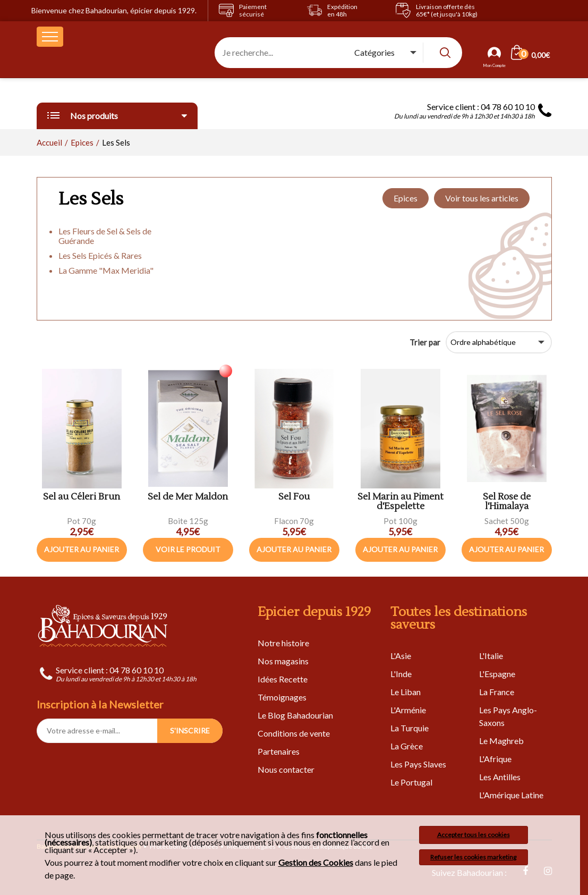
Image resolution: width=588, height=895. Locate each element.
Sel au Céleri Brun (82, 497)
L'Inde (401, 674)
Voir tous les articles (482, 198)
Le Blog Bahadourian (295, 715)
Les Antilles (500, 777)
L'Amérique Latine (511, 795)
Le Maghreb (501, 741)
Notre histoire (283, 643)
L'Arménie (408, 710)
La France (497, 692)
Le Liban (406, 692)
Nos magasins (283, 661)
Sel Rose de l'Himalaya (507, 502)
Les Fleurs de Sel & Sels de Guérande (105, 236)
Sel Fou (294, 497)
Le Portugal (411, 782)
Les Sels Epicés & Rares (100, 255)
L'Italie (491, 656)
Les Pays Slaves (418, 764)
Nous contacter (286, 769)
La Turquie (410, 728)
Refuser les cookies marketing (473, 857)
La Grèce (407, 746)
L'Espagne (497, 674)
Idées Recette (283, 679)
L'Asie (401, 656)
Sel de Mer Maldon (188, 497)
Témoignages (282, 697)
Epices (406, 198)
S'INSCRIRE (190, 731)
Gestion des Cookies (316, 863)
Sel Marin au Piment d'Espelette (400, 502)
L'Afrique (495, 759)
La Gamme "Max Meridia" (106, 270)
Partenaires (279, 751)
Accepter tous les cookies (474, 835)
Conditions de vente (294, 733)
